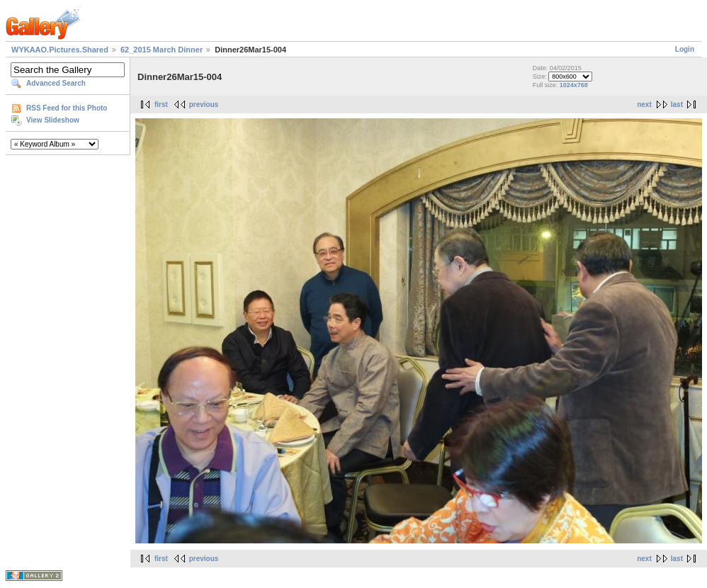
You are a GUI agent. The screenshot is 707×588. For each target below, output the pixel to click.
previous (204, 104)
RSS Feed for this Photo (67, 108)
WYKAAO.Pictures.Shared (60, 50)
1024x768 (574, 85)
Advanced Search (56, 83)
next (644, 104)
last (677, 104)
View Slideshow (53, 120)
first (161, 104)
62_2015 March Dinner (162, 50)
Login (685, 49)
